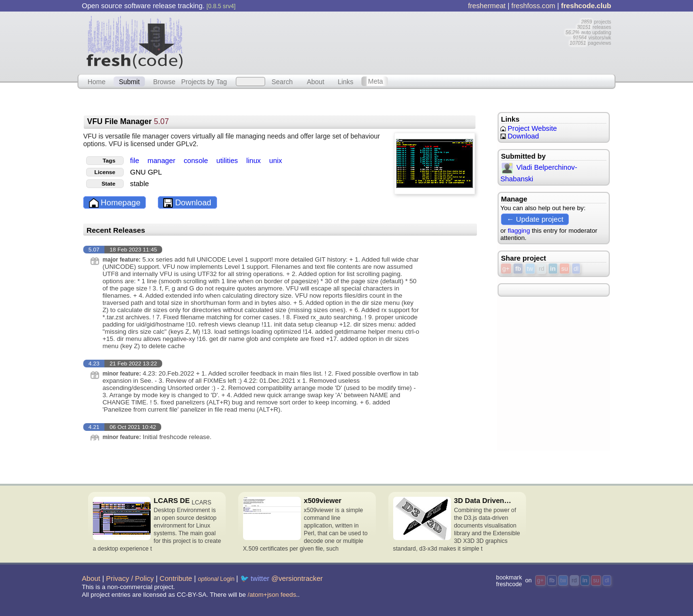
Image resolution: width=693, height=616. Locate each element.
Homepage (115, 203)
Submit (129, 81)
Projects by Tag (204, 81)
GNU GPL (146, 172)
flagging (519, 231)
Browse (164, 81)
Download (187, 203)
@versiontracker (297, 578)
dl (576, 269)
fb (518, 269)
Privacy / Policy (130, 578)
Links (346, 81)
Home (96, 81)
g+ (506, 269)
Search (282, 81)
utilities (228, 161)
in (553, 269)
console (197, 161)
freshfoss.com (533, 6)
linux (255, 161)
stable (139, 184)
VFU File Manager (128, 121)
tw (530, 269)
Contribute (176, 578)
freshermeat (487, 6)
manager (162, 161)
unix (276, 161)
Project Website (529, 128)
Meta (376, 81)
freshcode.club (586, 6)
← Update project (535, 219)
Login (216, 579)
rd (541, 269)
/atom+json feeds (272, 595)
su (565, 269)
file (135, 161)
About (316, 81)
